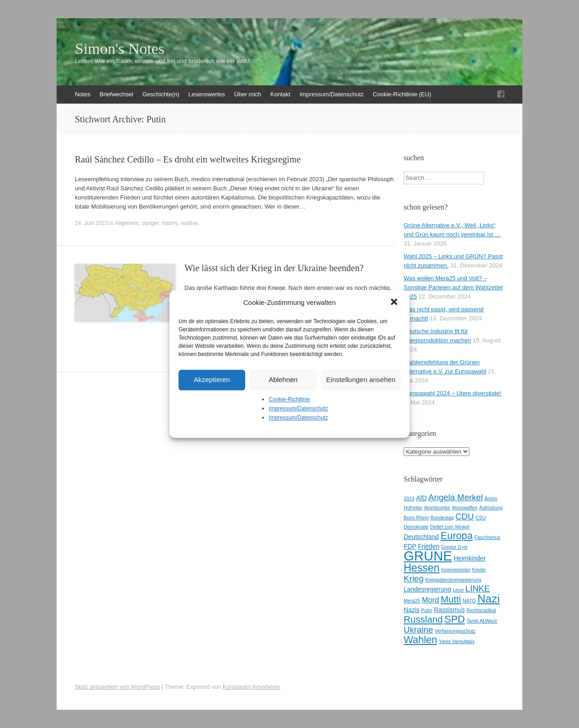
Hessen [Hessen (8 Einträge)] (422, 568)
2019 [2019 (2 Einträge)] (409, 498)
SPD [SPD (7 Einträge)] (455, 619)
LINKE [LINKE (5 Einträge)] (478, 589)
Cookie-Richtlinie (289, 399)
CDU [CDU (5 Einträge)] (464, 516)
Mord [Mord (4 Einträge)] (431, 600)
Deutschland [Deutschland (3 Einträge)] (421, 537)
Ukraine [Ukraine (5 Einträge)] (418, 630)
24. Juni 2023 (91, 223)
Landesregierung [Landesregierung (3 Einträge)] (427, 589)
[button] (395, 303)
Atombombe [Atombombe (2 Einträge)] (437, 508)
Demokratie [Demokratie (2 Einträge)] (416, 527)
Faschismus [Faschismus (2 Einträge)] (487, 537)
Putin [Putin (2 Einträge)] (426, 610)
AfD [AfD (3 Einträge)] (421, 498)
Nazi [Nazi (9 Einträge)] (488, 599)
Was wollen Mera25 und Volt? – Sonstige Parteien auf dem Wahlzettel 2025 (453, 287)
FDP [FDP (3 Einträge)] (410, 546)
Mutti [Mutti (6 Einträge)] (451, 599)
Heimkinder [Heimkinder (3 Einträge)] (470, 558)
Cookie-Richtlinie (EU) (402, 94)
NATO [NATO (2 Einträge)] (469, 601)
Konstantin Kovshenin (252, 687)
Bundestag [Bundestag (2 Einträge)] (442, 518)
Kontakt (280, 94)
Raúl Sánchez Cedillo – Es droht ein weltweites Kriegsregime (188, 159)
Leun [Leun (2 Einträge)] (458, 590)
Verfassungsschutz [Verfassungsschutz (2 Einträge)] (455, 631)
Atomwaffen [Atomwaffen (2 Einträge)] (465, 508)
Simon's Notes (120, 49)
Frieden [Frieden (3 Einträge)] (429, 546)
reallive (189, 223)
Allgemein (127, 223)
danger (150, 223)
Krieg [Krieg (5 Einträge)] (414, 579)
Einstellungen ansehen (361, 380)
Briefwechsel (116, 94)
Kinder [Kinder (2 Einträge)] (479, 570)
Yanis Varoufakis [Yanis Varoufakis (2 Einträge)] (457, 641)
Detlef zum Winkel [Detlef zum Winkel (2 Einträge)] (450, 527)
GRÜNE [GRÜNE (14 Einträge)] (428, 556)
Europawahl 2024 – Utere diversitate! (453, 393)
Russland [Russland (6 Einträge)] (423, 619)
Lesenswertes (207, 94)
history (169, 223)
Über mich (248, 94)
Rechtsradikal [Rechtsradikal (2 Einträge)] (482, 610)
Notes (83, 94)
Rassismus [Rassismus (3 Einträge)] (449, 610)
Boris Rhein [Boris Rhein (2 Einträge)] (416, 518)
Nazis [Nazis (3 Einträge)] (412, 610)
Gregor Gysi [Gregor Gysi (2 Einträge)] (454, 547)
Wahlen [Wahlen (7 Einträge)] (420, 640)
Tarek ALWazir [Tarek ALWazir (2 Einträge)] (482, 621)
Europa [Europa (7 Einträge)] (457, 536)
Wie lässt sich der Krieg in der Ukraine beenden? (274, 268)
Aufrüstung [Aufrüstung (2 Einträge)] (491, 508)
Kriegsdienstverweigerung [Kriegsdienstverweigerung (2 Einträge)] (453, 580)
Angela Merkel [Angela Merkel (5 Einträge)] (455, 497)
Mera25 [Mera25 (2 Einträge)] (412, 601)
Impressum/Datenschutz (298, 409)
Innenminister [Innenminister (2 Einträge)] (456, 570)
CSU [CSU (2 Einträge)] (481, 518)
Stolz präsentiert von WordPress (117, 687)
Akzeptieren (212, 380)
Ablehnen (283, 380)
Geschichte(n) (161, 94)
